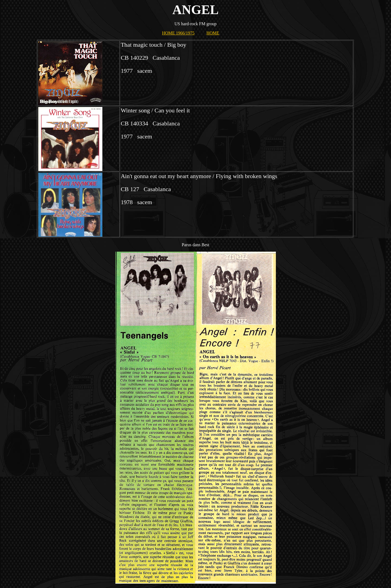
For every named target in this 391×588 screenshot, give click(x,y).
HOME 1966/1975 (178, 33)
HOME (213, 33)
